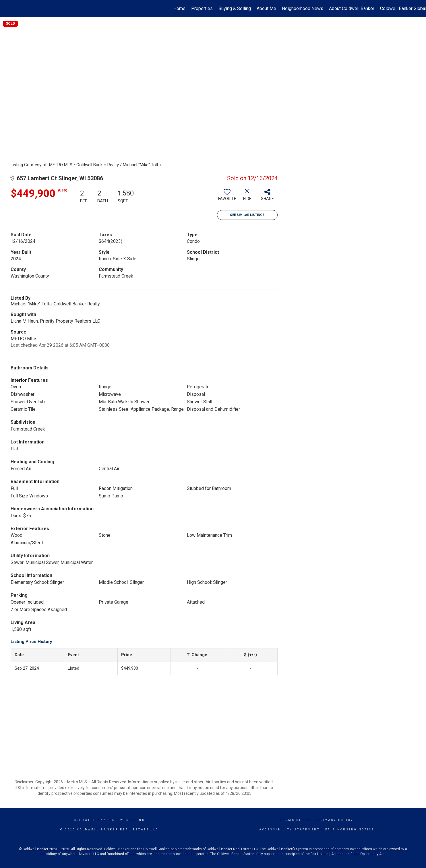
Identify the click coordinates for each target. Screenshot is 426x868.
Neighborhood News (303, 8)
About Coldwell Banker (352, 8)
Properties (202, 8)
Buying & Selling (235, 8)
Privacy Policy (335, 820)
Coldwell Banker (95, 820)
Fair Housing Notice (350, 830)
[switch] (227, 197)
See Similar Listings (247, 215)
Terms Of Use (296, 820)
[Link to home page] (7, 9)
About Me (266, 8)
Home (179, 8)
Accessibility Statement (290, 830)
